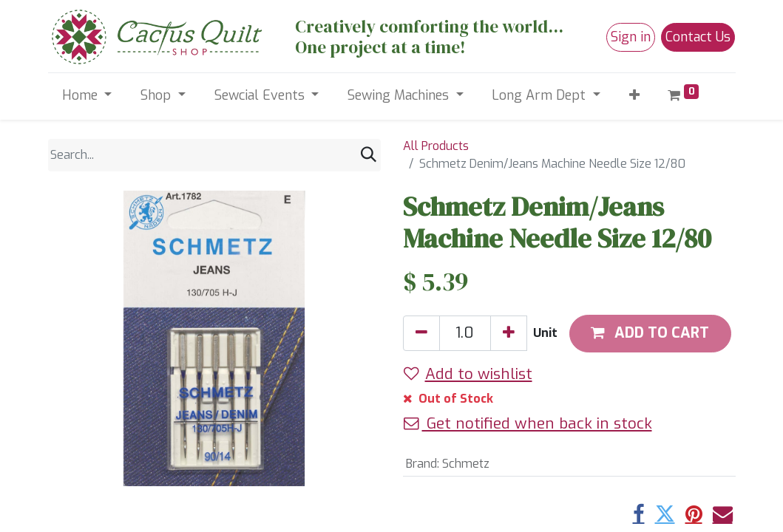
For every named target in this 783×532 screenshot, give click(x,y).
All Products (436, 146)
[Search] (369, 155)
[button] (634, 96)
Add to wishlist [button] (468, 374)
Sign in (631, 37)
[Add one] (509, 333)
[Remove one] (421, 333)
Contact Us (698, 37)
